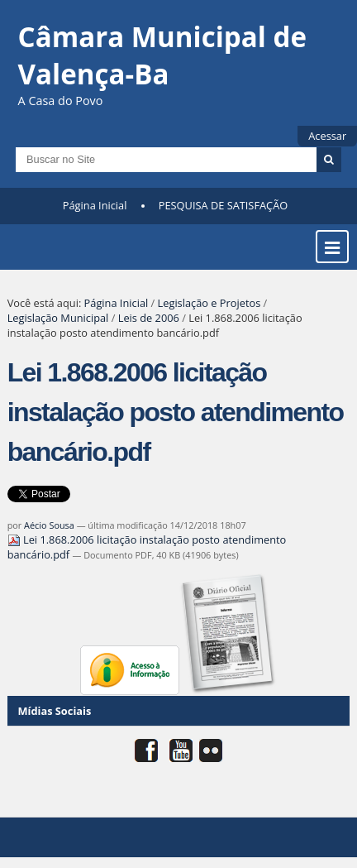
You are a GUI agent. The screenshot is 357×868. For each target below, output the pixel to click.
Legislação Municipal (58, 318)
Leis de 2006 (149, 318)
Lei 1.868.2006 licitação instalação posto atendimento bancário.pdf (147, 547)
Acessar (327, 136)
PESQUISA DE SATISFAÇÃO (223, 205)
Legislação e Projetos (209, 303)
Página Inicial (95, 205)
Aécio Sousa (49, 525)
